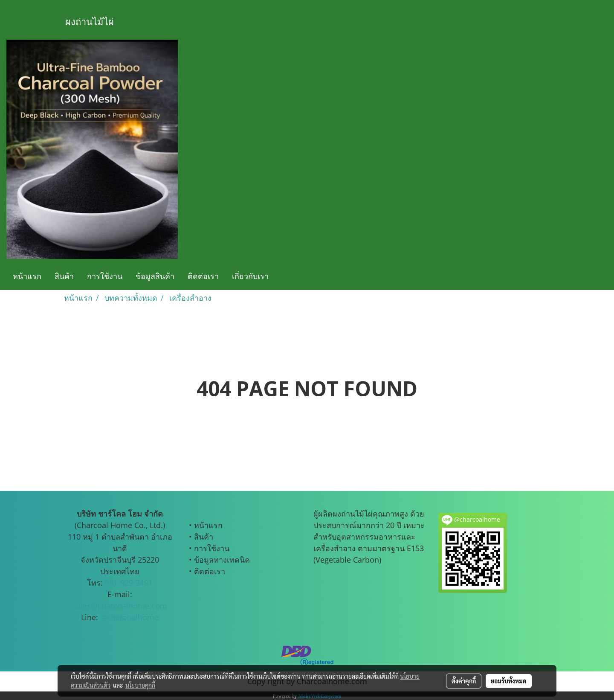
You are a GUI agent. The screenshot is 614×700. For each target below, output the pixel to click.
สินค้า (64, 276)
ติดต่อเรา (203, 276)
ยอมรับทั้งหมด (509, 681)
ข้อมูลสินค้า (155, 276)
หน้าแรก (27, 276)
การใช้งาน (105, 276)
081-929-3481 (129, 583)
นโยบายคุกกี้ (140, 685)
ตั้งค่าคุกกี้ (464, 681)
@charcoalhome (129, 617)
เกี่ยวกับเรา (250, 276)
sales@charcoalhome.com (120, 606)
